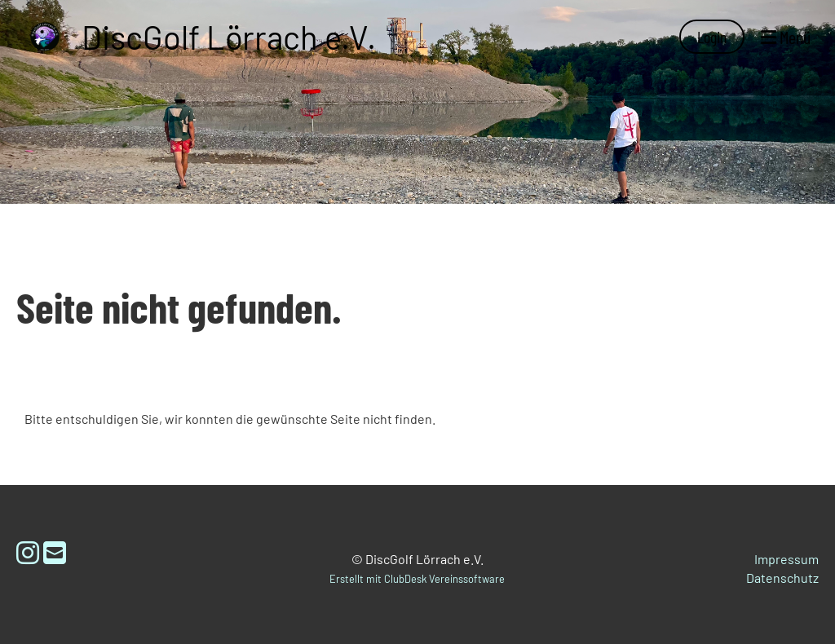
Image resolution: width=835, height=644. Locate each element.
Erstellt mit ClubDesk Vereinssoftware (417, 579)
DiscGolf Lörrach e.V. (229, 37)
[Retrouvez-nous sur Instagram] (28, 552)
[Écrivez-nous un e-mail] (55, 552)
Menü (786, 37)
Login (712, 37)
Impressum (786, 559)
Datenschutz (782, 578)
